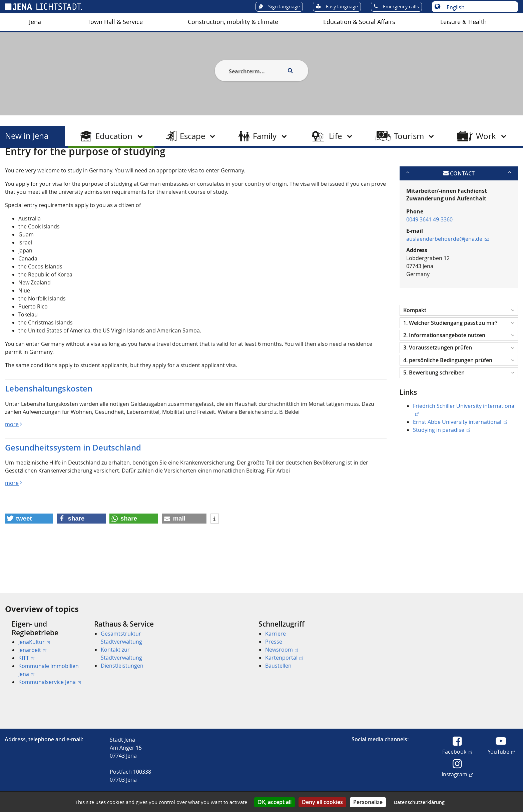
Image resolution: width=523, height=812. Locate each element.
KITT (26, 658)
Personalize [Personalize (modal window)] (368, 802)
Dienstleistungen (122, 666)
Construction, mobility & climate (233, 22)
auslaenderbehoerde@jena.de (447, 271)
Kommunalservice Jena (50, 682)
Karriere (276, 634)
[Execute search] (290, 71)
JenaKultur (34, 642)
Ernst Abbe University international (460, 454)
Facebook (457, 751)
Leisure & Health (463, 22)
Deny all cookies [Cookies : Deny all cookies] (322, 802)
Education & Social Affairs (359, 22)
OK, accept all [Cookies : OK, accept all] (275, 802)
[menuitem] (35, 22)
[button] (459, 343)
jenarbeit (32, 650)
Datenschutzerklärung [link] (419, 802)
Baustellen (278, 666)
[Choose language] (478, 7)
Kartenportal (284, 658)
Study (97, 164)
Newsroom (282, 650)
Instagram (457, 774)
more (12, 457)
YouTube (501, 751)
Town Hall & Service (115, 22)
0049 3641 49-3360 (429, 252)
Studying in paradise (441, 462)
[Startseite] (13, 164)
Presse (274, 642)
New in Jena (27, 136)
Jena (35, 22)
